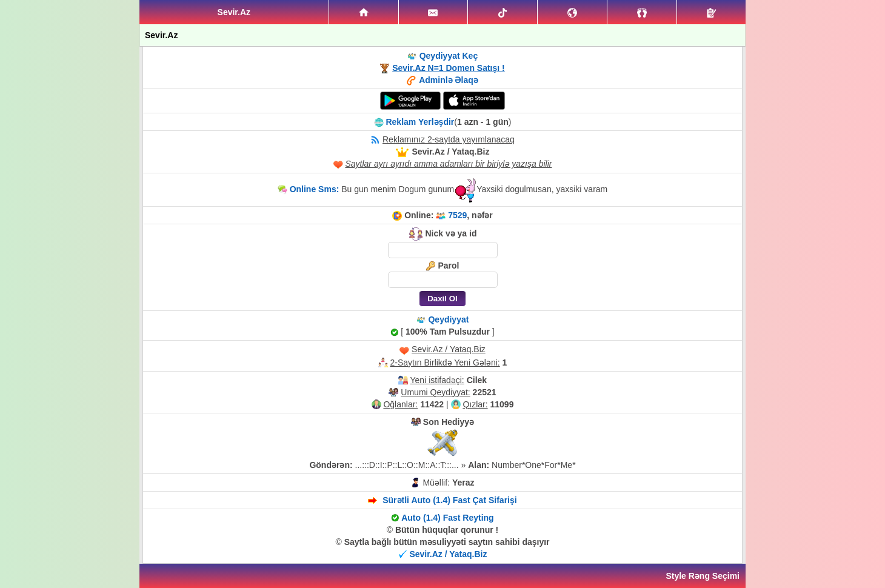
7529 (457, 215)
